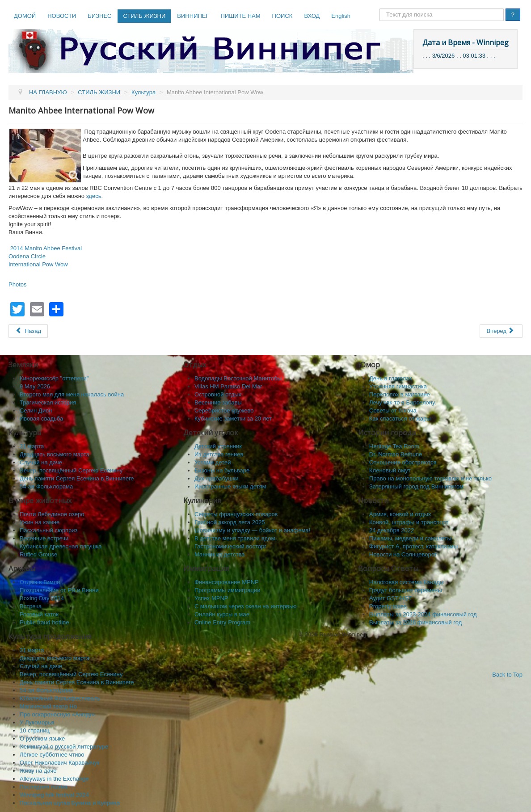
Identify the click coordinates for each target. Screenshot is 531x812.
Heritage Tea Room (394, 446)
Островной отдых (218, 394)
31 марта (32, 446)
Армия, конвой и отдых (400, 514)
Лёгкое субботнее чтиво (52, 755)
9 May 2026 (35, 386)
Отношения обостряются (403, 462)
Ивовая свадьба (41, 419)
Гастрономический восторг (230, 546)
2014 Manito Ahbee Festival (46, 248)
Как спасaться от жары (400, 419)
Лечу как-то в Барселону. (403, 402)
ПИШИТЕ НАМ (241, 16)
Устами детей (213, 462)
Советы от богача (393, 410)
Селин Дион (36, 410)
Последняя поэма (44, 787)
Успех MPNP (211, 598)
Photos (17, 284)
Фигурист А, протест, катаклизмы (413, 546)
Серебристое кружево (224, 410)
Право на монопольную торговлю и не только (430, 478)
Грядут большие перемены (406, 590)
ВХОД (312, 16)
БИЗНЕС (99, 16)
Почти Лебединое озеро (52, 514)
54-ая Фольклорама (46, 486)
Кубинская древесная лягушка (61, 546)
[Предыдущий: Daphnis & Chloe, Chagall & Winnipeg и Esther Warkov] (28, 331)
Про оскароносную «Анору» (57, 714)
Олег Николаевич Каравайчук (60, 763)
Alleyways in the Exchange (54, 779)
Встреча (31, 606)
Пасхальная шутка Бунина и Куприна (70, 803)
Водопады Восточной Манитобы (238, 378)
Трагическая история (48, 402)
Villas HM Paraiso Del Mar (228, 386)
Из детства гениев (219, 454)
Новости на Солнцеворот (403, 554)
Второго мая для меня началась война (72, 394)
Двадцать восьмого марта (55, 454)
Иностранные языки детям (230, 486)
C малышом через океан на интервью (246, 606)
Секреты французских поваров (236, 514)
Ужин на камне (40, 522)
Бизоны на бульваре (222, 470)
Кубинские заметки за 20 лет (233, 419)
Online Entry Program (222, 622)
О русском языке (42, 738)
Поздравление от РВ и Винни (59, 590)
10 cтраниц (35, 730)
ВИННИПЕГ (193, 16)
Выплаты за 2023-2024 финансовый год (423, 614)
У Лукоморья (37, 722)
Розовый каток (39, 614)
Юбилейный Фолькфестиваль (60, 698)
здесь (94, 196)
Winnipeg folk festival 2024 (54, 795)
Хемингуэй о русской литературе (64, 747)
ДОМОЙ (25, 16)
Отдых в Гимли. (41, 582)
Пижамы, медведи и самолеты (410, 538)
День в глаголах (391, 378)
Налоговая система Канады (407, 582)
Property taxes (388, 606)
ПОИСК (282, 16)
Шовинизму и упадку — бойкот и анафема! (252, 530)
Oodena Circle (27, 256)
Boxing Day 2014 (42, 598)
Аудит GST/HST (390, 598)
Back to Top (507, 675)
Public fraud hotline (44, 622)
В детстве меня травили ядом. (236, 538)
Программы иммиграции (227, 590)
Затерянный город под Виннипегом (416, 486)
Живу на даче (38, 771)
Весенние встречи (44, 538)
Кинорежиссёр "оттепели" (54, 378)
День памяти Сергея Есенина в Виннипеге (77, 478)
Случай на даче (41, 462)
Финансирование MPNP (227, 582)
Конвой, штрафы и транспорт (409, 522)
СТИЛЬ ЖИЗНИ (144, 16)
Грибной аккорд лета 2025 (230, 522)
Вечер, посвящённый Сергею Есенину (71, 470)
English (341, 16)
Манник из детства (220, 554)
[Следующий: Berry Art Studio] (501, 331)
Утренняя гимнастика (398, 386)
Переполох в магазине (400, 394)
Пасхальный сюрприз (48, 530)
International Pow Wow (38, 264)
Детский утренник (218, 446)
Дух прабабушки (217, 478)
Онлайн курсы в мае (222, 614)
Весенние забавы (218, 402)
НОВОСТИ (62, 16)
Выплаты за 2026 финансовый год (415, 622)
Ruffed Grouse (38, 554)
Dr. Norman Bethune (396, 454)
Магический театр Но (48, 706)
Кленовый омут (390, 470)
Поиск (380, 9)
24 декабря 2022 (392, 530)
